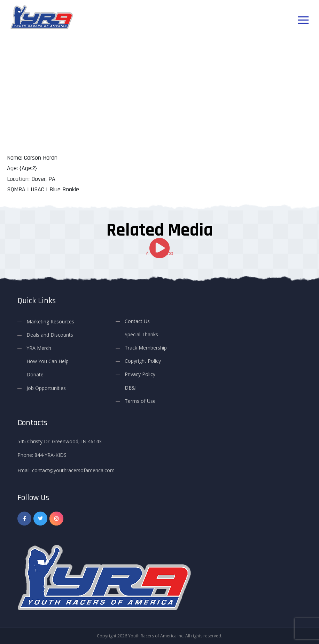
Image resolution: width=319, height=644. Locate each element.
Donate (35, 374)
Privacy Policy (140, 374)
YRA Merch (39, 348)
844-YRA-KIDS (50, 455)
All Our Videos (160, 253)
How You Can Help (48, 361)
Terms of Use (140, 401)
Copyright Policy (143, 361)
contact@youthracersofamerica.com (73, 470)
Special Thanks (141, 334)
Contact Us (137, 321)
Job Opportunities (46, 388)
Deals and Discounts (50, 334)
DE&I (131, 387)
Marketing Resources (50, 321)
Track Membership (146, 348)
